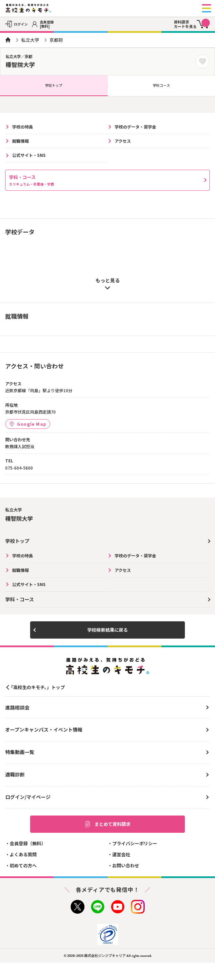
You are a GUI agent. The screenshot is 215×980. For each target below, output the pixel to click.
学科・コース (32, 180)
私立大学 (30, 40)
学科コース (161, 85)
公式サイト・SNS (29, 155)
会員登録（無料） (28, 843)
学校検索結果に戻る (107, 630)
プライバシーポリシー (135, 843)
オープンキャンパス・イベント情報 (44, 729)
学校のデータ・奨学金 (135, 127)
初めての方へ (23, 865)
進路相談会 (17, 707)
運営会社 (121, 854)
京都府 (56, 40)
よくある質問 (23, 854)
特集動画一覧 (20, 752)
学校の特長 (23, 127)
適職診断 (15, 774)
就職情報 (20, 141)
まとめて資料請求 (107, 824)
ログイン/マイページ (28, 797)
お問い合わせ (126, 865)
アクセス (123, 141)
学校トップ (54, 85)
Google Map (28, 424)
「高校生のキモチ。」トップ (37, 687)
